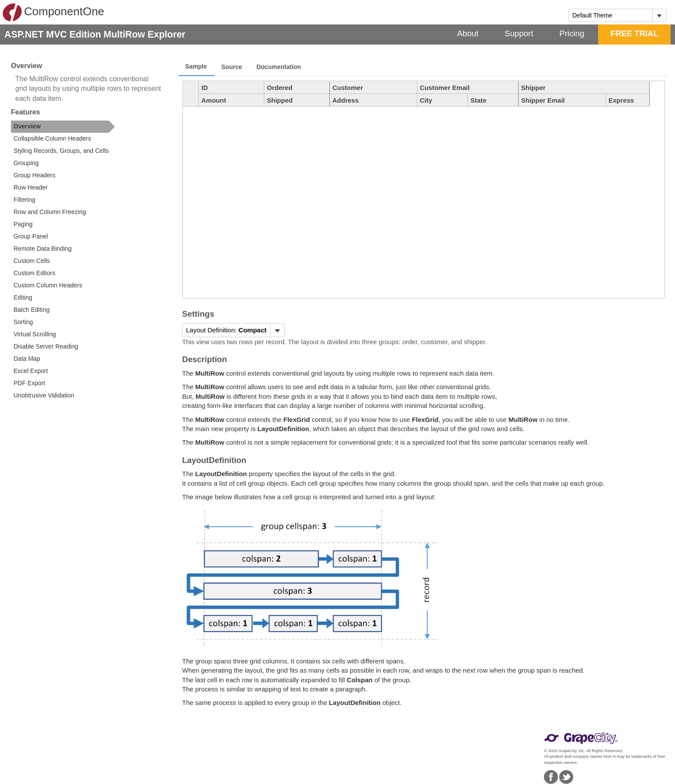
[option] (63, 127)
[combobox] (611, 15)
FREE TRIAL (634, 33)
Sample (196, 66)
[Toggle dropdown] (659, 15)
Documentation (279, 67)
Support (519, 33)
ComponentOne (53, 12)
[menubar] (234, 330)
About (468, 33)
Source (232, 67)
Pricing (572, 33)
